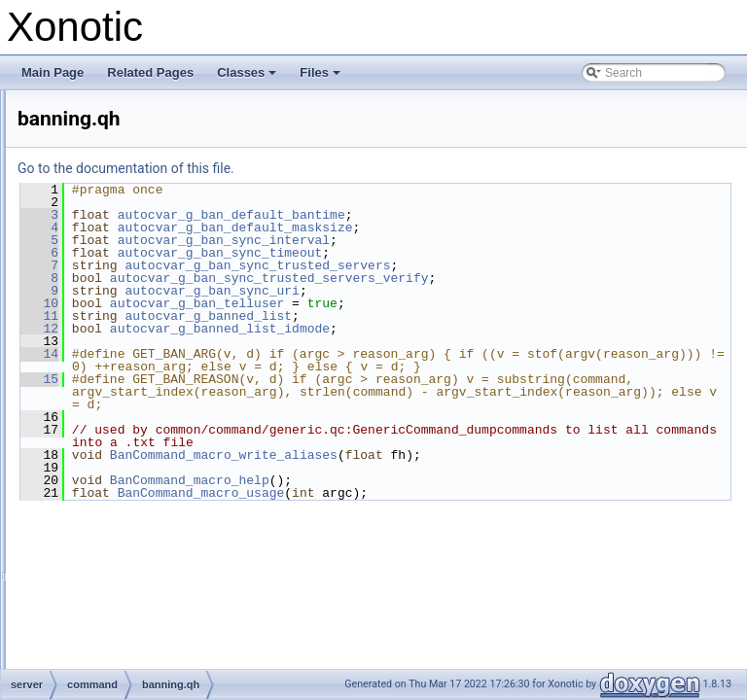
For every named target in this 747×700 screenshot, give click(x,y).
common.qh (126, 475)
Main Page (53, 72)
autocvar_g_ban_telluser (440, 303)
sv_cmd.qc (123, 625)
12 (283, 329)
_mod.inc (119, 326)
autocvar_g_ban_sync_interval (467, 240)
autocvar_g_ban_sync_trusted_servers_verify (513, 278)
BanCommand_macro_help (433, 518)
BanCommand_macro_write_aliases (467, 493)
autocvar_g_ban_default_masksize (479, 227)
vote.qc (114, 668)
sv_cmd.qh (124, 647)
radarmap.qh (128, 561)
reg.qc (111, 582)
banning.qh (124, 390)
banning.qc (124, 368)
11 (283, 316)
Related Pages (150, 72)
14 (283, 354)
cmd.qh (114, 433)
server (80, 262)
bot (88, 283)
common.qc (125, 454)
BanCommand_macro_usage (445, 531)
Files (321, 78)
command (106, 304)
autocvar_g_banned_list (451, 316)
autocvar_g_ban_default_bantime (475, 215)
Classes (248, 78)
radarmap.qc (128, 540)
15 (283, 392)
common (87, 155)
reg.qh (112, 604)
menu (79, 240)
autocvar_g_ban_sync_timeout (463, 253)
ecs (73, 197)
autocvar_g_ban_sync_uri (455, 291)
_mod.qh (118, 347)
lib (70, 219)
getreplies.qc (128, 497)
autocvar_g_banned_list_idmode (463, 329)
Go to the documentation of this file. (369, 168)
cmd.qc (114, 411)
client (78, 133)
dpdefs (82, 176)
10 (283, 303)
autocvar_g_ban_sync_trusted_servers (500, 265)
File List (69, 112)
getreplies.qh (129, 518)
